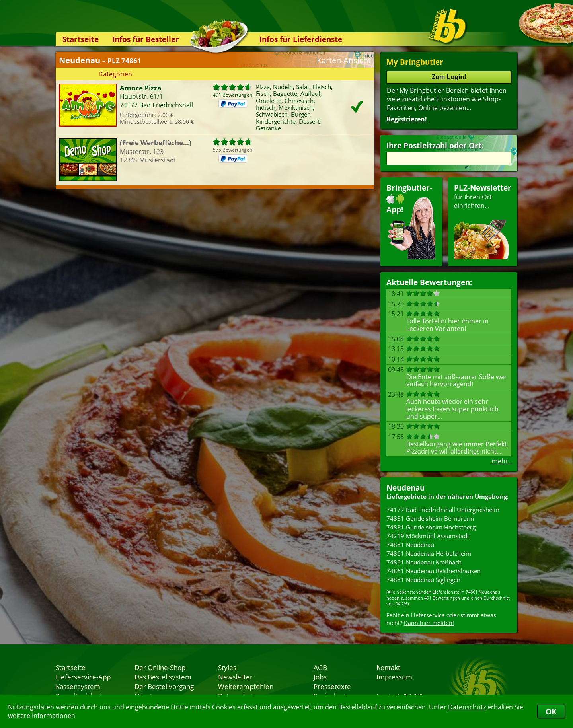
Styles (227, 667)
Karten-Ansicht (344, 60)
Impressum (394, 677)
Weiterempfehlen (246, 686)
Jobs (320, 677)
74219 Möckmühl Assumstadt (428, 536)
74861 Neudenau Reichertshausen (434, 571)
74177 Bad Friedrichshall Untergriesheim (443, 510)
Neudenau (405, 488)
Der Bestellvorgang (164, 686)
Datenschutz (467, 707)
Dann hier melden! (429, 623)
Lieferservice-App (83, 677)
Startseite (81, 39)
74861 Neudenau (410, 545)
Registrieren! (407, 119)
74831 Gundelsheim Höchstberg (431, 527)
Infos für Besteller (146, 39)
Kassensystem (78, 686)
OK (551, 711)
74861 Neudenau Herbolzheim (429, 553)
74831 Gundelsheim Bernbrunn (430, 518)
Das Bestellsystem (163, 677)
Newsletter (235, 677)
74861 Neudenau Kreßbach (424, 562)
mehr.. (502, 461)
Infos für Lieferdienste (301, 39)
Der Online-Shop (160, 667)
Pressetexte (332, 686)
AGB (320, 667)
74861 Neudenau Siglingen (423, 580)
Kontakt (388, 667)
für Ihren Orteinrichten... (483, 221)
